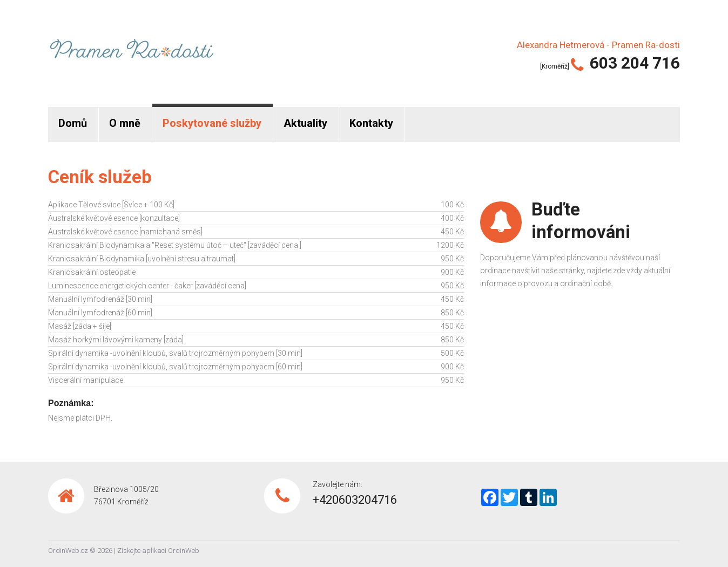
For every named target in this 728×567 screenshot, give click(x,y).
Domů (73, 123)
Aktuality (305, 123)
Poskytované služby (212, 123)
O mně (125, 123)
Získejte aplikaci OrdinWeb (158, 551)
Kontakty (371, 123)
